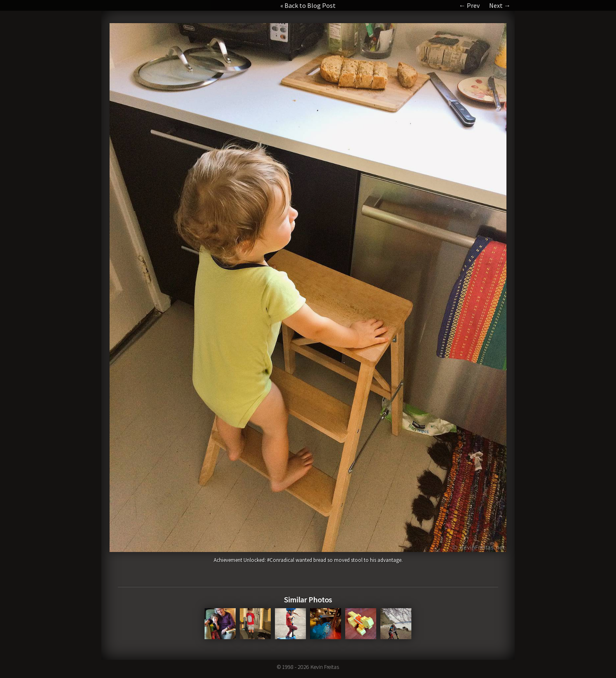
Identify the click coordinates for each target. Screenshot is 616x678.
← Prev (469, 5)
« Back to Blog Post (308, 5)
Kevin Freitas (325, 667)
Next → (500, 5)
